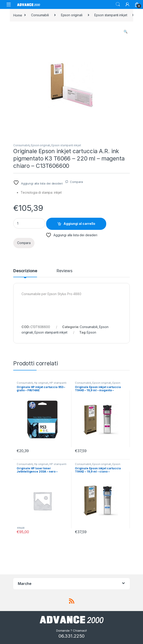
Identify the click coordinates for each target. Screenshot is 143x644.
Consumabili (40, 15)
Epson (91, 332)
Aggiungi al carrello (79, 224)
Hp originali (41, 383)
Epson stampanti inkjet (111, 15)
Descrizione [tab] (25, 271)
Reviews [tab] (64, 271)
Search (118, 4)
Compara (76, 182)
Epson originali (72, 15)
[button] (126, 32)
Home (18, 15)
